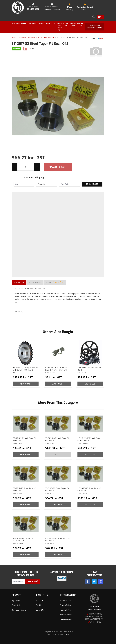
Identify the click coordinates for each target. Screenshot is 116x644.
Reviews (55, 282)
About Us (66, 25)
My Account (16, 600)
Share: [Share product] (97, 38)
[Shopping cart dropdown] (100, 17)
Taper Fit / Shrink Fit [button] (59, 27)
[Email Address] (18, 581)
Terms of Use (65, 600)
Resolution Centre (19, 610)
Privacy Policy (65, 605)
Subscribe (32, 581)
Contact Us (81, 25)
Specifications (35, 282)
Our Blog (39, 605)
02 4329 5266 (94, 622)
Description (19, 282)
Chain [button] (23, 23)
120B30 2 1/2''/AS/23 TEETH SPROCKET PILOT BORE (26, 370)
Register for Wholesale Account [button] (95, 27)
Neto (67, 634)
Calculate (92, 184)
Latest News (73, 25)
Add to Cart (26, 384)
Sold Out (58, 455)
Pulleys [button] (41, 23)
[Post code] (69, 184)
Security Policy (66, 615)
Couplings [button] (32, 23)
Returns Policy (66, 610)
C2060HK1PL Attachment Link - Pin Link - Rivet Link (58, 370)
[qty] (24, 184)
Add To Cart (58, 167)
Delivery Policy (66, 619)
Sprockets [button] (50, 23)
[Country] (47, 184)
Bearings (16, 23)
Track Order (17, 605)
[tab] (19, 282)
